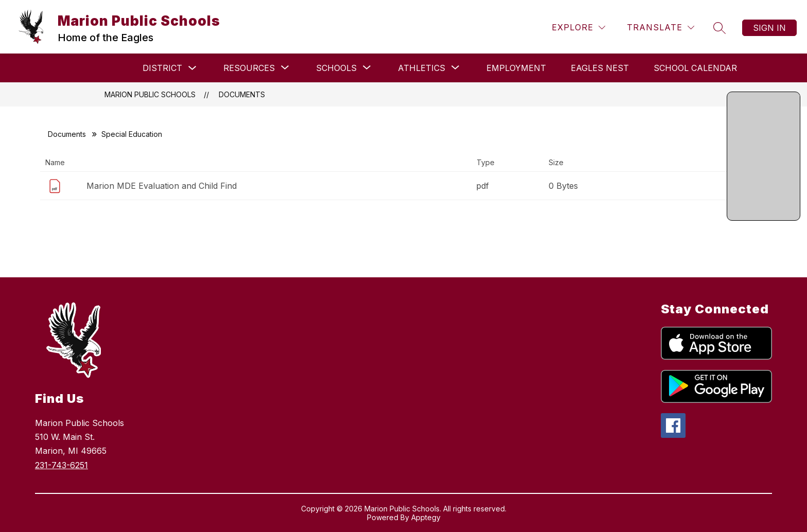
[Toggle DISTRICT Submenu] (192, 68)
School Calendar (695, 68)
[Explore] (578, 28)
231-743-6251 (62, 465)
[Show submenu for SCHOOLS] (336, 68)
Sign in (769, 28)
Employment (516, 68)
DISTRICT (162, 68)
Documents (242, 94)
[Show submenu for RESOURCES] (249, 68)
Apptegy (426, 517)
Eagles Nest (600, 68)
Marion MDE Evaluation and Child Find (162, 186)
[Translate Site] (661, 28)
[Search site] (720, 28)
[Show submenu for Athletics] (422, 68)
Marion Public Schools (150, 94)
